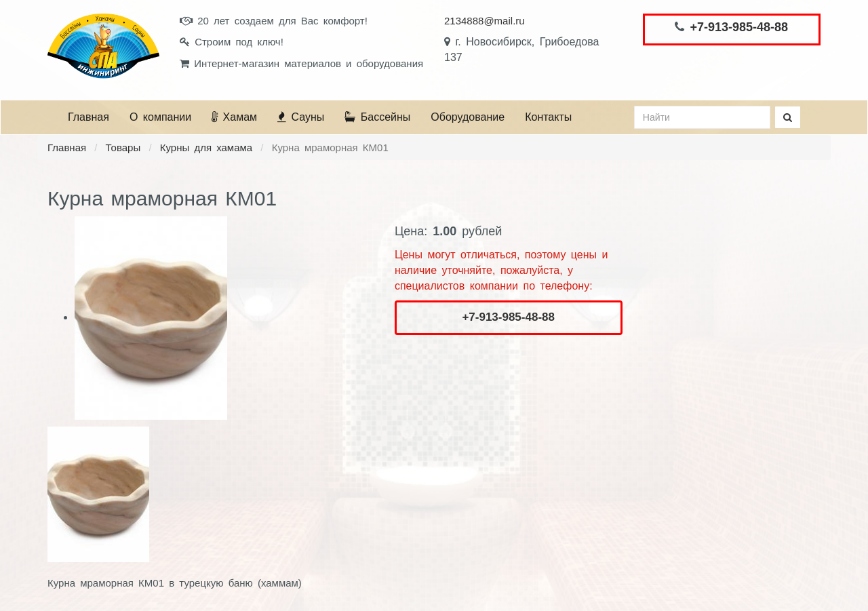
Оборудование (468, 117)
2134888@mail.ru (485, 21)
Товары (123, 147)
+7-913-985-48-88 (739, 27)
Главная (88, 117)
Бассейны (377, 117)
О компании (160, 117)
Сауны (301, 117)
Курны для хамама (206, 147)
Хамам (234, 117)
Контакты (548, 117)
